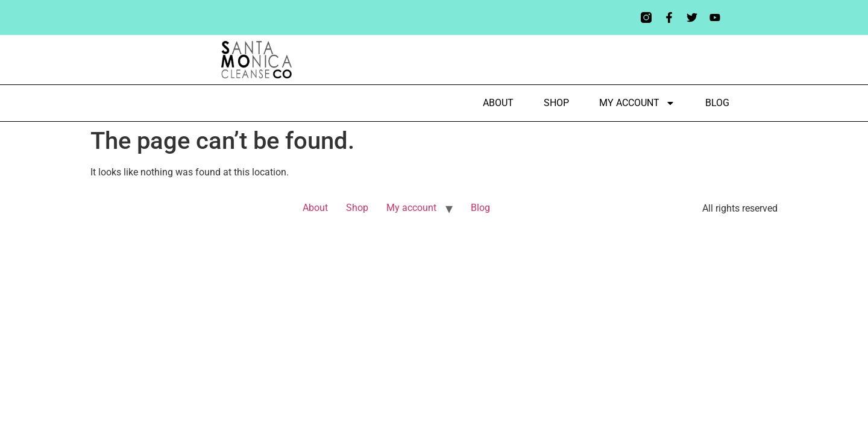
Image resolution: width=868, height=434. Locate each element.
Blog (717, 103)
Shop (556, 103)
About (498, 103)
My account (637, 103)
